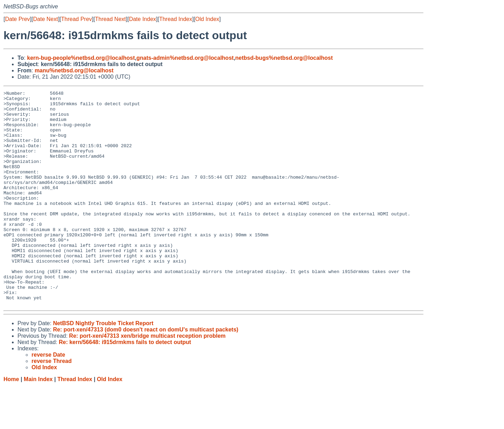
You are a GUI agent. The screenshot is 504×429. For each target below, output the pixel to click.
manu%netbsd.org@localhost (74, 70)
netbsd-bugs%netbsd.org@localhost (284, 58)
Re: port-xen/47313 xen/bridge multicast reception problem (147, 379)
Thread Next (110, 19)
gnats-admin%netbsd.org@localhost (185, 58)
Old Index (207, 19)
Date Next (45, 19)
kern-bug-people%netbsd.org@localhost (81, 58)
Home (11, 422)
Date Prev (17, 19)
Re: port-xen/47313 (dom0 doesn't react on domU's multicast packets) (146, 373)
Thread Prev (77, 19)
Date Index (142, 19)
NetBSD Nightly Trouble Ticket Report (103, 366)
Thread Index (176, 19)
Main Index (38, 422)
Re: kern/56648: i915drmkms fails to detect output (125, 385)
